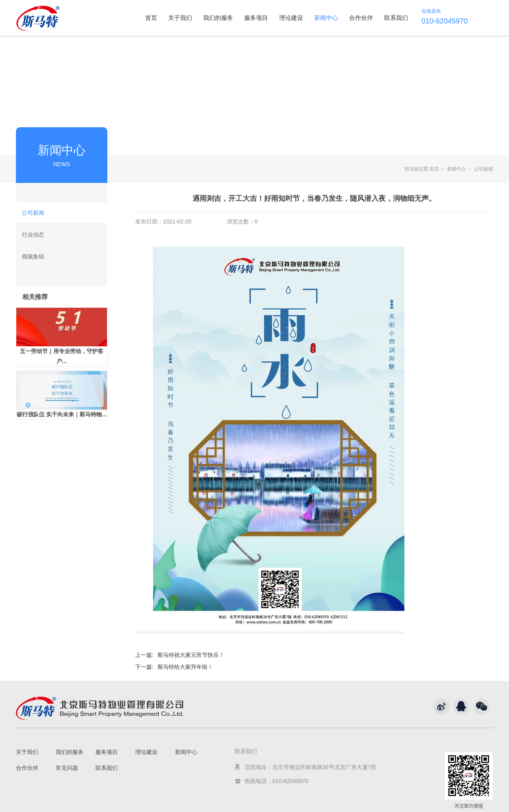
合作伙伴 (361, 18)
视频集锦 (33, 256)
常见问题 (67, 768)
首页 (151, 18)
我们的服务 (218, 18)
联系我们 (396, 18)
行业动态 (33, 235)
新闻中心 (326, 18)
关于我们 (180, 18)
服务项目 (256, 18)
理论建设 (291, 18)
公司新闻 (33, 213)
